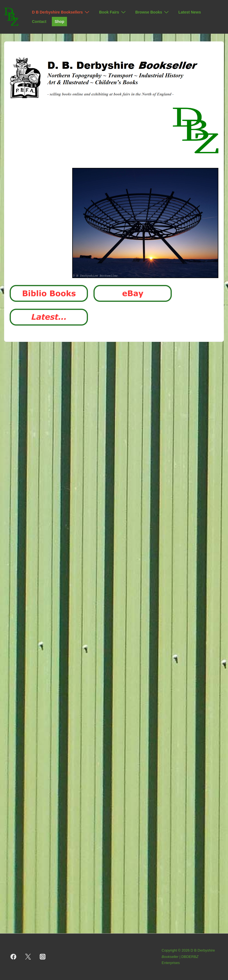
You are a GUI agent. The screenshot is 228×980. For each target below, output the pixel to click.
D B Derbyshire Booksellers (61, 12)
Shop (59, 22)
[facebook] (14, 957)
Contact (39, 22)
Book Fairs (113, 12)
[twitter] (28, 957)
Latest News (190, 12)
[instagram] (43, 957)
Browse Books (153, 12)
